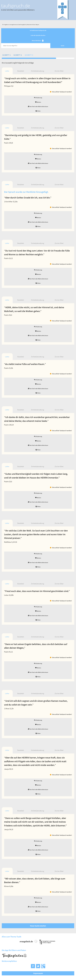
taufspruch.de (16, 6)
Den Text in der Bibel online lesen (38, 106)
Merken (38, 102)
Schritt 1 (7, 55)
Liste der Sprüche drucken (38, 35)
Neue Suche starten (38, 926)
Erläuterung (38, 98)
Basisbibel (21, 71)
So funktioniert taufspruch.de (38, 30)
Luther (7, 71)
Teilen (38, 111)
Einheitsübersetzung (38, 71)
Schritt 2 (18, 55)
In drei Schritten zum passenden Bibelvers (18, 10)
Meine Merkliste (38, 41)
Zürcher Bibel (59, 71)
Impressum (38, 973)
